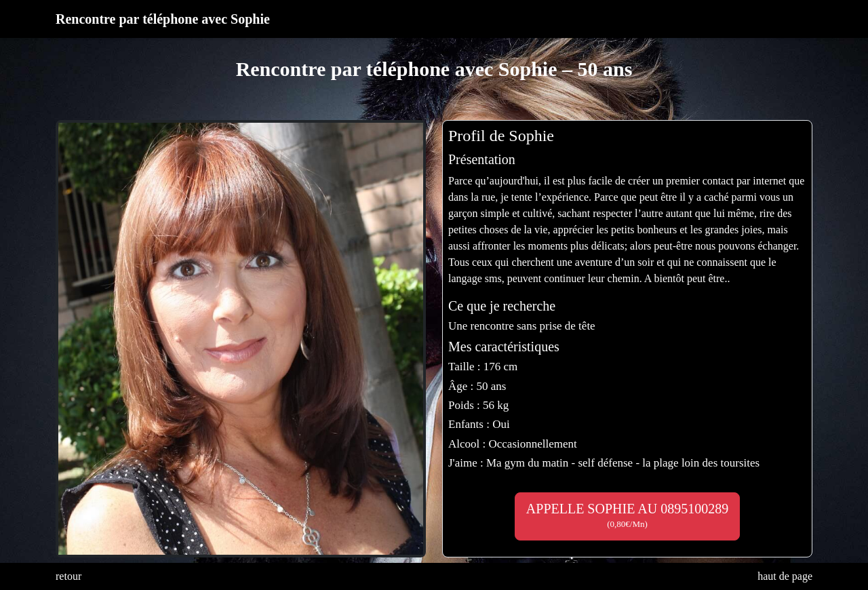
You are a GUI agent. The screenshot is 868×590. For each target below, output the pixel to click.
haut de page (785, 576)
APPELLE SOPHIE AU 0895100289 (627, 515)
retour (68, 576)
